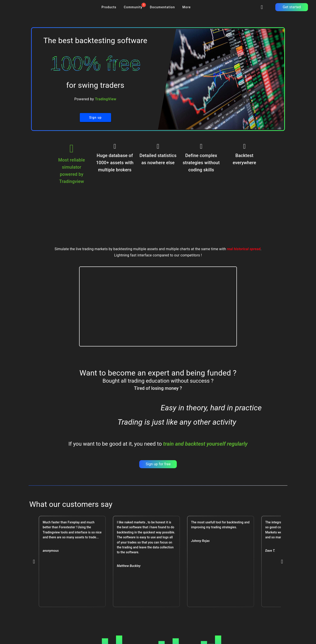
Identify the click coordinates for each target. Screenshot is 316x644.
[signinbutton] (262, 7)
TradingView (106, 99)
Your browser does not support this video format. (158, 306)
